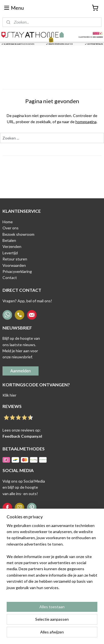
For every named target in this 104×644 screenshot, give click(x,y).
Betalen (9, 240)
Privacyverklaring (17, 271)
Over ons (11, 228)
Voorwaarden (14, 265)
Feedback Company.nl (22, 436)
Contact (10, 277)
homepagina (86, 122)
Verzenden (12, 246)
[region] (52, 559)
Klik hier (9, 395)
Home (8, 222)
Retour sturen (15, 259)
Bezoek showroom (18, 234)
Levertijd (10, 253)
